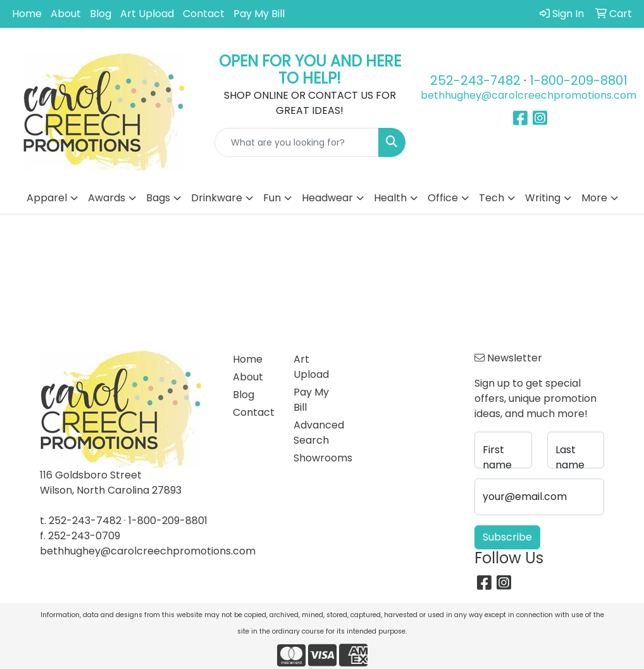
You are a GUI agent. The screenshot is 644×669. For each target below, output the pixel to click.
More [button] (594, 198)
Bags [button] (158, 198)
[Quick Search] (297, 142)
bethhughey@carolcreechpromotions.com (529, 95)
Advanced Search (316, 433)
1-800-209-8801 (579, 80)
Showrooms (316, 458)
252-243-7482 (475, 80)
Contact (204, 14)
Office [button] (443, 198)
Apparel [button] (47, 198)
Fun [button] (272, 198)
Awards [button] (107, 198)
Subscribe (507, 537)
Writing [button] (543, 198)
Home (27, 14)
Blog (101, 14)
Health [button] (390, 198)
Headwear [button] (327, 198)
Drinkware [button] (217, 198)
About (66, 14)
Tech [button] (492, 198)
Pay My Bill (259, 14)
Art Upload (147, 14)
